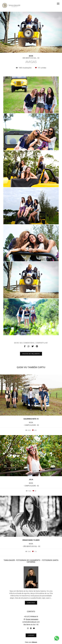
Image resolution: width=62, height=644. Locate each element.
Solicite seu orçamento (31, 354)
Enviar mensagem (32, 619)
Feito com (31, 642)
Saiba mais (31, 603)
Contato (31, 635)
